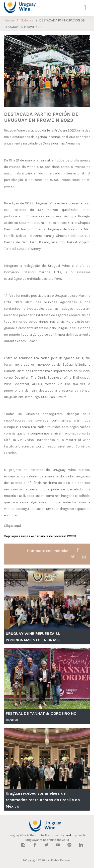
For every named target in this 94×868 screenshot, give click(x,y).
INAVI (68, 835)
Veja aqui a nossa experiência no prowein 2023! (40, 536)
